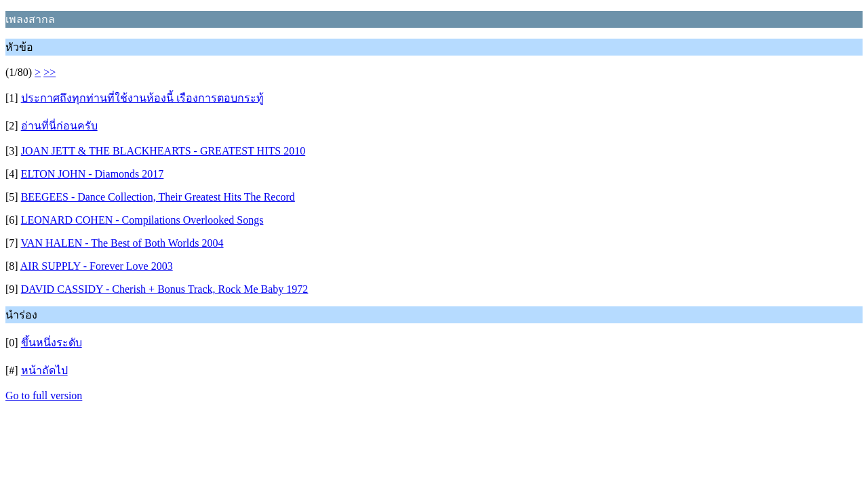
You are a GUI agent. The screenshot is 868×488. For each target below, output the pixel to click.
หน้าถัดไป (44, 370)
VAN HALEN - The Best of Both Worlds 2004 (122, 243)
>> (50, 72)
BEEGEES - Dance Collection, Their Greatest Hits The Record (158, 197)
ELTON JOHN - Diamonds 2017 (93, 174)
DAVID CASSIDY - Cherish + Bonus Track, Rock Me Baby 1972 (165, 289)
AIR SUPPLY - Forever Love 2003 (97, 266)
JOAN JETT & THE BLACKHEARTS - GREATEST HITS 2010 (163, 151)
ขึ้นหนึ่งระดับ (52, 343)
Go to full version (44, 395)
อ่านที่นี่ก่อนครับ (59, 126)
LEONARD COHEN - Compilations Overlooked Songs (142, 220)
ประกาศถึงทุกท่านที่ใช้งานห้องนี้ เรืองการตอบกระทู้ (142, 98)
